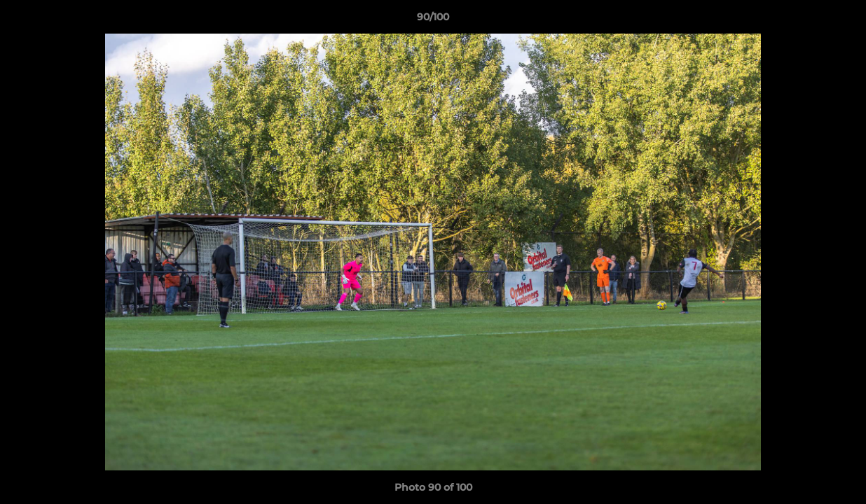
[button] (841, 20)
